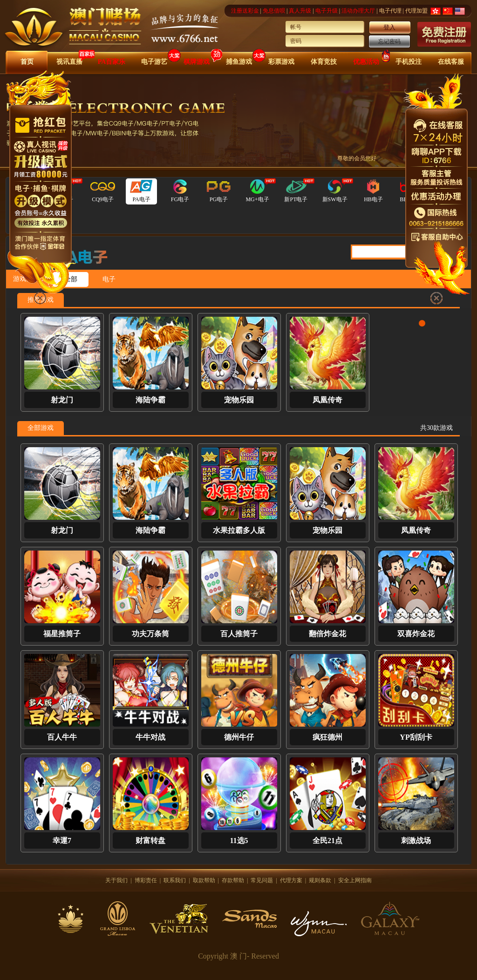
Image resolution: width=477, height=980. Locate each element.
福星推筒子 (62, 634)
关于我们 (116, 880)
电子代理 (390, 11)
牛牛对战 (150, 737)
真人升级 (300, 11)
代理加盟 (416, 11)
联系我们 (175, 880)
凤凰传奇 (327, 400)
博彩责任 (146, 880)
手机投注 (409, 62)
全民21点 (327, 840)
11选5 (239, 840)
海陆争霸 (150, 400)
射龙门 (62, 400)
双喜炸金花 (416, 634)
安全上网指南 (355, 880)
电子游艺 (154, 62)
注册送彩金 (245, 11)
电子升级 (327, 11)
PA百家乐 (112, 62)
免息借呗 (274, 11)
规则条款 (320, 880)
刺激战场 (416, 840)
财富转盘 (150, 840)
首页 (27, 62)
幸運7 (62, 840)
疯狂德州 (327, 737)
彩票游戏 (281, 62)
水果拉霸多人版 (239, 530)
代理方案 (291, 880)
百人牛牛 (62, 737)
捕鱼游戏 (239, 62)
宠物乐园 (239, 400)
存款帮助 (233, 880)
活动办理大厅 (358, 11)
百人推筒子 (239, 634)
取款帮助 (204, 880)
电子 (109, 279)
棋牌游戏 (197, 62)
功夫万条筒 (150, 634)
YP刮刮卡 (416, 737)
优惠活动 (366, 62)
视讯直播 (69, 62)
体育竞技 (324, 62)
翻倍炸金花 (327, 634)
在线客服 (451, 62)
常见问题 (262, 880)
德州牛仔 (239, 737)
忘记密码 (389, 41)
